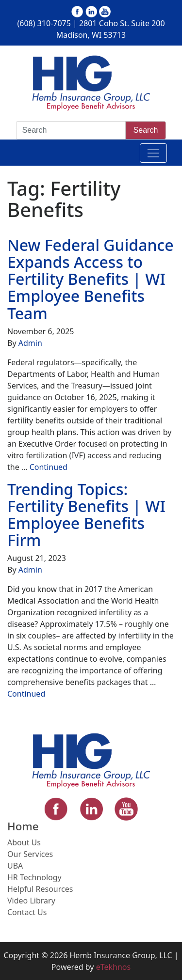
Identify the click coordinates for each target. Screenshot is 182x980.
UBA (15, 866)
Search (146, 130)
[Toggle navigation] (153, 153)
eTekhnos (114, 967)
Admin (30, 343)
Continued (49, 467)
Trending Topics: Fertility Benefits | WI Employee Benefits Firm (86, 515)
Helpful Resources (40, 889)
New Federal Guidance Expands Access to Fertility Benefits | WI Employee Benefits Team (91, 279)
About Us (24, 842)
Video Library (31, 901)
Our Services (30, 854)
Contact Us (27, 912)
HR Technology (34, 877)
